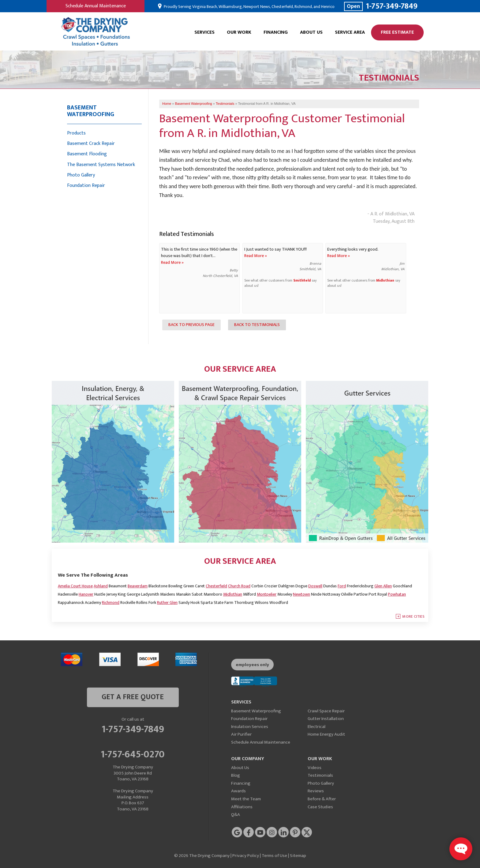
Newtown (302, 594)
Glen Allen (383, 586)
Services (204, 32)
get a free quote (133, 697)
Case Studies (320, 807)
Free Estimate (397, 32)
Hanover (86, 594)
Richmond (111, 603)
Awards (238, 791)
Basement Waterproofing (91, 111)
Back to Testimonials (257, 325)
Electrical (317, 727)
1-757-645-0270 (133, 753)
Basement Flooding (87, 154)
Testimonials (320, 775)
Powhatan (397, 594)
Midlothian (385, 280)
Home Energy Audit (326, 734)
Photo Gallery (81, 175)
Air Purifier (241, 734)
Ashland (101, 586)
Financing (276, 32)
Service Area (350, 32)
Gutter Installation (326, 719)
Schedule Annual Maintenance (96, 6)
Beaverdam (138, 586)
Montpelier (267, 594)
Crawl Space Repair (326, 711)
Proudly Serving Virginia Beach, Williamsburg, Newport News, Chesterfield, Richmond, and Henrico (249, 7)
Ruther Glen (167, 603)
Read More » (172, 263)
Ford (342, 586)
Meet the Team (246, 799)
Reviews (316, 791)
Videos (315, 768)
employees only (252, 665)
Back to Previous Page (191, 325)
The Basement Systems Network (101, 165)
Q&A (236, 815)
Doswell (315, 586)
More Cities (413, 616)
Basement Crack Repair (91, 144)
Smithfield (302, 280)
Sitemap (298, 856)
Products (76, 133)
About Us (311, 32)
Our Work (239, 32)
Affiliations (242, 807)
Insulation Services (250, 727)
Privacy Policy (246, 856)
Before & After (322, 799)
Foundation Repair (86, 186)
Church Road (239, 586)
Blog (236, 775)
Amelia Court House (75, 586)
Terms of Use (274, 856)
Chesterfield (216, 586)
